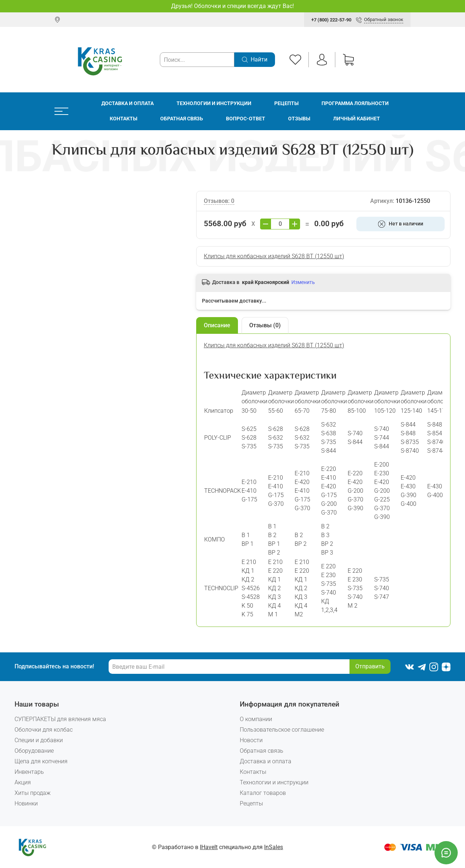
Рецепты (286, 103)
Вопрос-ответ (246, 119)
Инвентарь (29, 772)
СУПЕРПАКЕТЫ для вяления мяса (60, 719)
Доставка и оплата (128, 103)
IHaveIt (209, 847)
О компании (256, 719)
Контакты (124, 119)
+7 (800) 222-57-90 (331, 20)
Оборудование (34, 751)
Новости (251, 740)
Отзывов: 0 (219, 201)
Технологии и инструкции (214, 103)
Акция (23, 782)
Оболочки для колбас (44, 730)
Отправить (370, 666)
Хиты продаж (33, 793)
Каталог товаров (263, 793)
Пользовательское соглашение (282, 730)
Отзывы (299, 119)
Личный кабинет (357, 119)
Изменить (303, 282)
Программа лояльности (355, 103)
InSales (274, 847)
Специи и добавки (39, 740)
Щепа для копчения (41, 761)
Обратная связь (182, 119)
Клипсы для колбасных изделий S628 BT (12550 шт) (274, 256)
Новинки (26, 803)
